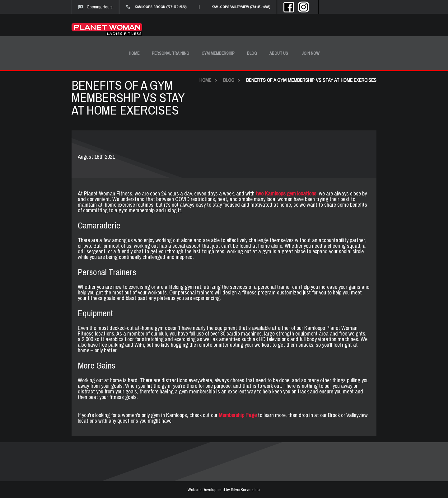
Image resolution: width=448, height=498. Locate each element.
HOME (205, 80)
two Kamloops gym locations (286, 193)
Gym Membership (218, 53)
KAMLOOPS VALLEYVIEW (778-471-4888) (241, 7)
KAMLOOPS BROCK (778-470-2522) (161, 7)
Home (134, 53)
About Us (279, 53)
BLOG (229, 80)
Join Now (311, 53)
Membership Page (238, 415)
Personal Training (170, 53)
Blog (252, 53)
